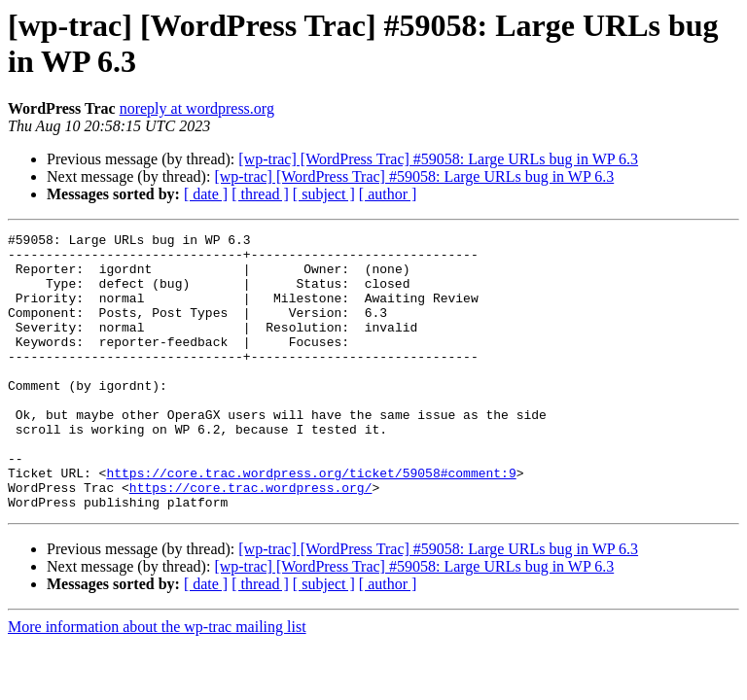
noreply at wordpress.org (197, 108)
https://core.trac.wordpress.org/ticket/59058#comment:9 (311, 522)
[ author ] (388, 194)
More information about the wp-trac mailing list (157, 682)
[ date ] (206, 194)
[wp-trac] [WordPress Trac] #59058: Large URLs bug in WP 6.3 (438, 159)
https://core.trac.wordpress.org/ (251, 540)
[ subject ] (324, 194)
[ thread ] (260, 194)
